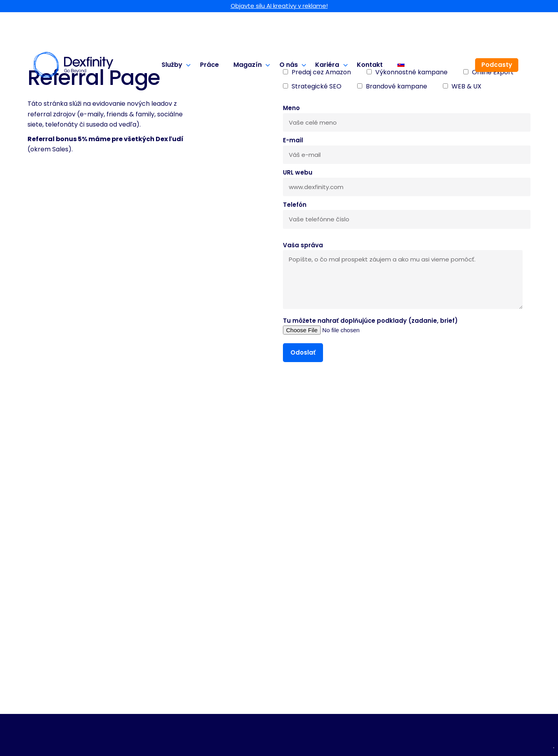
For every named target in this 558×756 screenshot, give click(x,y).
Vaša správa (403, 276)
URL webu (407, 180)
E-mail (407, 147)
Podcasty (497, 65)
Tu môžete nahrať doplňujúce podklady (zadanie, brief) (370, 326)
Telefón (407, 212)
